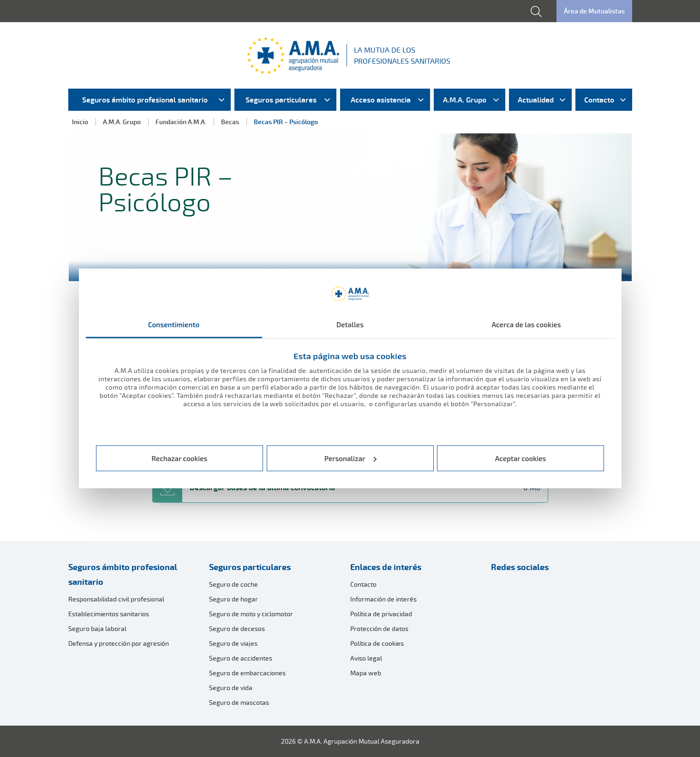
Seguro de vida (231, 688)
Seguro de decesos (237, 628)
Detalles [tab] (350, 324)
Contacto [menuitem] (599, 100)
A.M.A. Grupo (122, 122)
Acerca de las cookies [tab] (526, 324)
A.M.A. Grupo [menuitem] (465, 100)
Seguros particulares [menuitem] (281, 100)
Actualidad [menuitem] (536, 100)
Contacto (363, 584)
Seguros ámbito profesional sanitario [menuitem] (145, 100)
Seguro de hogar (233, 599)
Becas (230, 122)
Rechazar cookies (180, 458)
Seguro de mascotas (239, 702)
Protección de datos (379, 628)
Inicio (80, 122)
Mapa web (366, 673)
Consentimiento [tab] (174, 324)
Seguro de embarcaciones (247, 673)
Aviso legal (366, 658)
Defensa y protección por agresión (119, 643)
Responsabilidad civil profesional (116, 599)
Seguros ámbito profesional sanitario (123, 574)
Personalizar (350, 458)
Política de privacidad (381, 614)
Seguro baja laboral (97, 628)
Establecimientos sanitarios (109, 614)
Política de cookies (377, 643)
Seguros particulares (250, 567)
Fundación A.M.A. (181, 122)
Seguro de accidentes (241, 658)
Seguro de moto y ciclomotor (251, 614)
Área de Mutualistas (594, 11)
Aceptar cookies (521, 458)
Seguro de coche (233, 584)
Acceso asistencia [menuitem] (381, 100)
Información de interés (383, 599)
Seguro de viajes (233, 643)
